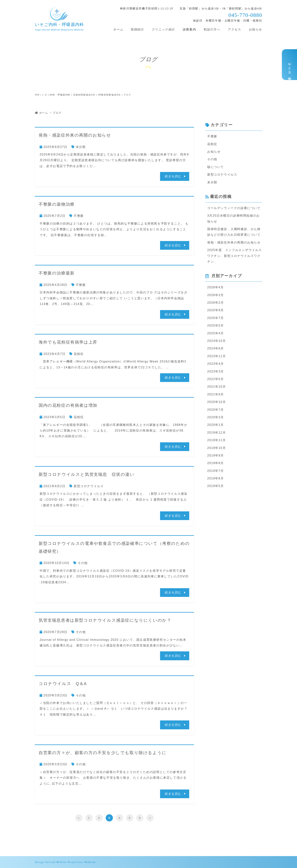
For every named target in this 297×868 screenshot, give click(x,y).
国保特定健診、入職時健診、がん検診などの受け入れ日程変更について (234, 232)
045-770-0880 (245, 15)
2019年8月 (216, 463)
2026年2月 (216, 303)
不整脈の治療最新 (57, 273)
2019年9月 (216, 455)
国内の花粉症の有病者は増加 (68, 405)
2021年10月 (216, 387)
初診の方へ (212, 29)
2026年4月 (216, 287)
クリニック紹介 (164, 29)
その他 (83, 563)
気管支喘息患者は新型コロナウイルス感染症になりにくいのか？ (105, 620)
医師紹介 (138, 29)
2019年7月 (216, 471)
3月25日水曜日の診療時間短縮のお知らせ (234, 218)
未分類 (81, 147)
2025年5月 (216, 325)
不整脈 (79, 216)
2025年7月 (216, 318)
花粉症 (79, 354)
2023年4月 (216, 364)
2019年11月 (216, 440)
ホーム (118, 29)
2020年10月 (216, 402)
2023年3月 (216, 371)
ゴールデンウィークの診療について (234, 208)
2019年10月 (216, 448)
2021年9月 (216, 394)
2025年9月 (216, 310)
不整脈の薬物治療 (57, 204)
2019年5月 (216, 486)
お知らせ (256, 29)
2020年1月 (216, 425)
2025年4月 (216, 333)
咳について (216, 167)
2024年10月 (216, 341)
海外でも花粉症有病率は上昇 (68, 342)
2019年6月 (216, 478)
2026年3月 (216, 295)
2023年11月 (216, 356)
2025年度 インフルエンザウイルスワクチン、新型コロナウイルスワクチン (234, 256)
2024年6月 (216, 348)
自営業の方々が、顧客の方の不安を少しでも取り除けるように (103, 753)
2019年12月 (216, 433)
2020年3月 (216, 417)
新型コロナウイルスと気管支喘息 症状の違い (87, 474)
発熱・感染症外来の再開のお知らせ (75, 135)
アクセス (234, 29)
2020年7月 (216, 410)
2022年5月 (216, 379)
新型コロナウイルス (89, 486)
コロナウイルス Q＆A (63, 684)
